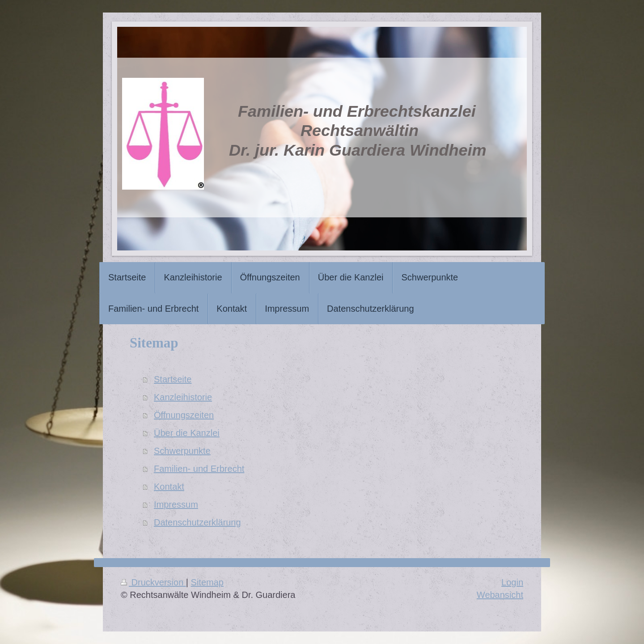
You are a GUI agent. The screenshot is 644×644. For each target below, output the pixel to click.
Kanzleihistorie (183, 397)
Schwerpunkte (182, 451)
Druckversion (153, 582)
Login (512, 582)
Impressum (176, 504)
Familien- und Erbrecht (199, 469)
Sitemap (207, 582)
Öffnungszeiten (184, 415)
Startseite (173, 379)
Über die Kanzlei (187, 433)
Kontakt (169, 487)
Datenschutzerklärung (197, 522)
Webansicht (500, 595)
